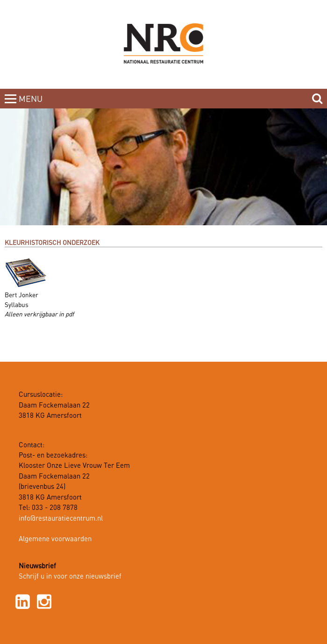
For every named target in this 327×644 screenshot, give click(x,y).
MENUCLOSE (32, 105)
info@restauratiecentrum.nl (61, 519)
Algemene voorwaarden (55, 539)
